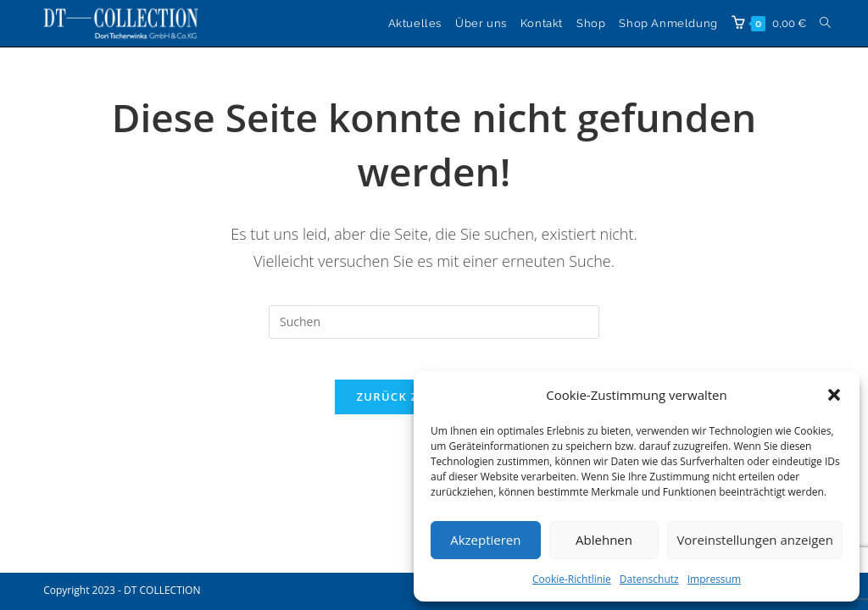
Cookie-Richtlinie (572, 579)
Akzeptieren (485, 540)
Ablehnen (604, 540)
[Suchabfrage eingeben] (434, 322)
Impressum (714, 579)
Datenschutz (649, 579)
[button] (834, 395)
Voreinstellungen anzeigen (755, 540)
